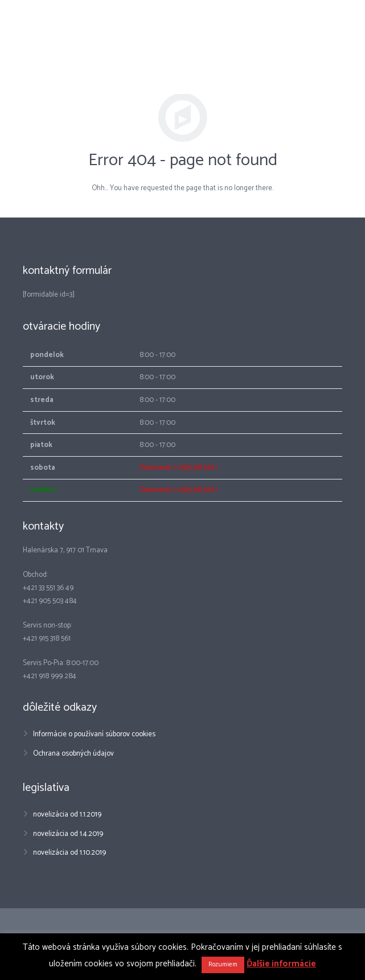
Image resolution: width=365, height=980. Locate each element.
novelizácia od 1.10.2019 (69, 853)
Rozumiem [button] (223, 965)
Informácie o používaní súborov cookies (94, 734)
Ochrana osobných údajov (73, 754)
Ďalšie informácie (281, 964)
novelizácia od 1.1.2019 (67, 815)
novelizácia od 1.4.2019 (68, 834)
